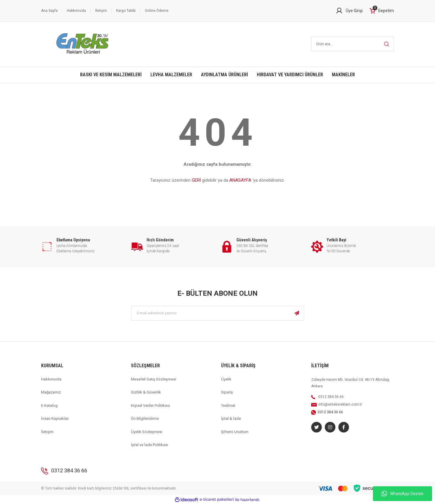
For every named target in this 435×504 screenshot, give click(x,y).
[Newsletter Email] (218, 313)
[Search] (353, 44)
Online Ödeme (157, 11)
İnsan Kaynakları (55, 418)
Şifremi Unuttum (235, 432)
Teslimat (228, 405)
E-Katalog (49, 405)
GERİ (196, 180)
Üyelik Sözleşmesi (147, 432)
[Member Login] (349, 11)
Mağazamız (51, 392)
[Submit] (297, 313)
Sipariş (227, 392)
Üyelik (226, 379)
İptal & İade (231, 418)
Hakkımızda (76, 11)
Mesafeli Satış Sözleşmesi (154, 379)
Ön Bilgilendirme (145, 418)
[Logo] (83, 44)
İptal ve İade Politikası (150, 445)
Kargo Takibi (126, 11)
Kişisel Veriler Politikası (150, 405)
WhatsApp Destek (402, 494)
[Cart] (382, 11)
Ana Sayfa (49, 11)
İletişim (101, 11)
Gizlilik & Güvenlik (146, 392)
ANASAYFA (240, 180)
